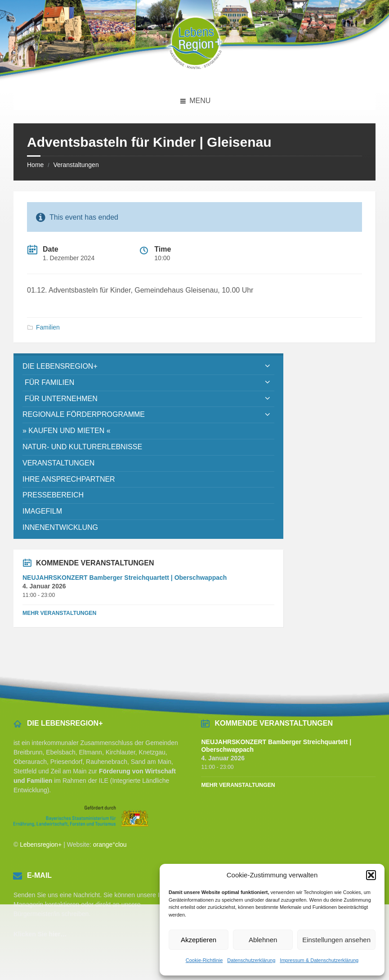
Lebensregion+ (41, 845)
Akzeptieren (199, 940)
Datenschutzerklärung (251, 960)
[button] (371, 875)
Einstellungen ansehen (336, 940)
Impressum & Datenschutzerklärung (319, 960)
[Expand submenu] (268, 366)
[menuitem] (148, 367)
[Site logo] (195, 74)
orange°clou (110, 845)
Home (35, 165)
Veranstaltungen (76, 165)
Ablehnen (263, 940)
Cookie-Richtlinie (204, 960)
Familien (48, 327)
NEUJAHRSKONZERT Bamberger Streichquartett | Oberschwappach (125, 578)
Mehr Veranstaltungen (59, 613)
